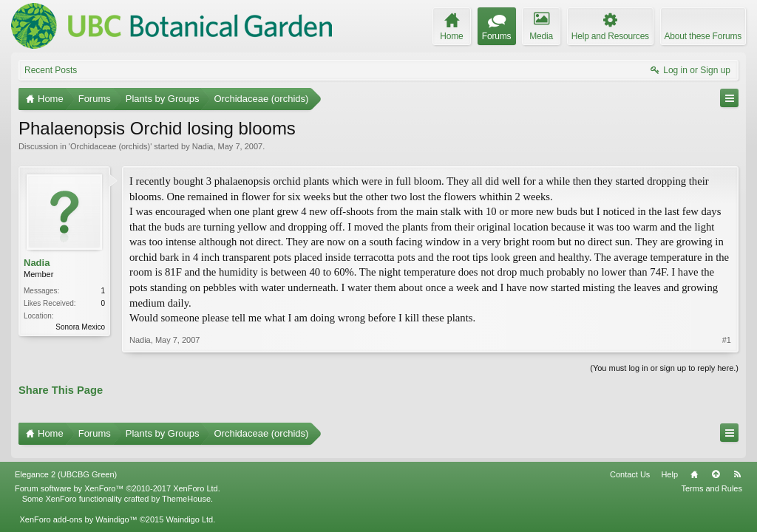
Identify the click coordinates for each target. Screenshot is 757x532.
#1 (727, 340)
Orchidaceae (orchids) (110, 146)
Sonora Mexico (80, 327)
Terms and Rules (712, 482)
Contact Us (630, 468)
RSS (737, 468)
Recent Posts (51, 70)
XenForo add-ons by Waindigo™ (78, 514)
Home (694, 468)
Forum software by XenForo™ (118, 482)
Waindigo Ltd (189, 514)
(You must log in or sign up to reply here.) (664, 368)
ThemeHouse (186, 493)
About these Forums (703, 36)
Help (669, 468)
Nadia (203, 146)
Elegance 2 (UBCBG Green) (66, 468)
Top (716, 468)
